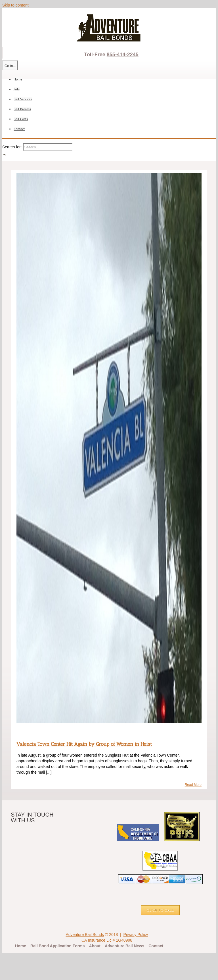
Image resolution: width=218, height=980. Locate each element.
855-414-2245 (123, 55)
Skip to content (15, 5)
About (95, 946)
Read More (193, 785)
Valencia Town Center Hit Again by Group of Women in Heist (84, 744)
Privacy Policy (136, 935)
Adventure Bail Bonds (85, 935)
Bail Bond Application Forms (58, 946)
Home (21, 946)
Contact (156, 946)
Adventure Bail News (124, 946)
